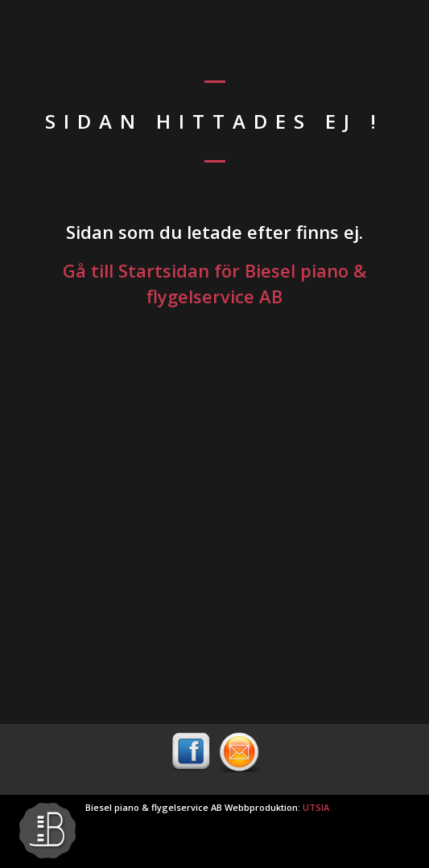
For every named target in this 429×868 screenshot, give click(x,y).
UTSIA (316, 807)
